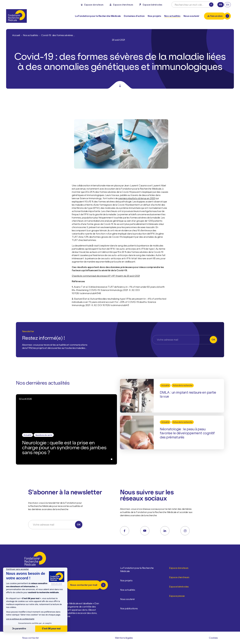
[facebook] (125, 531)
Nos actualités (172, 16)
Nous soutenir (127, 599)
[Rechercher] (211, 5)
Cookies (213, 638)
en (228, 5)
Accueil (16, 35)
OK (213, 340)
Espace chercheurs (179, 577)
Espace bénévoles (179, 587)
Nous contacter (31, 638)
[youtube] (145, 531)
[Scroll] (120, 85)
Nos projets (154, 16)
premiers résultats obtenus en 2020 (137, 198)
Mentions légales (124, 638)
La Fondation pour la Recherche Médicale (138, 570)
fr (220, 5)
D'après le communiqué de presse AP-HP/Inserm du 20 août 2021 (106, 276)
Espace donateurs (179, 568)
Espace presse (177, 596)
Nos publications (129, 609)
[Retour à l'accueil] (16, 16)
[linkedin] (165, 531)
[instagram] (185, 531)
